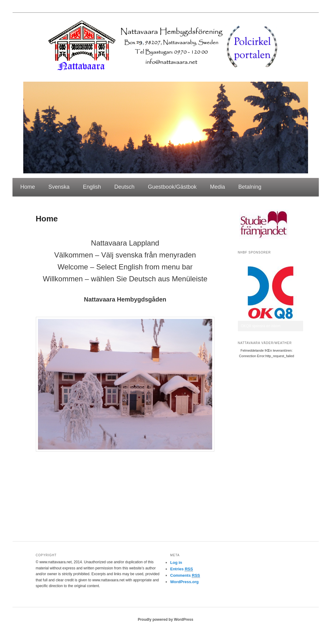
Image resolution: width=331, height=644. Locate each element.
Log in (176, 563)
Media (218, 187)
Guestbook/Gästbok (172, 187)
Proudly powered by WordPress (165, 620)
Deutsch (124, 187)
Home (28, 187)
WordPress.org (184, 582)
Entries (182, 569)
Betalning (250, 187)
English (92, 187)
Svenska (59, 187)
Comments (185, 576)
